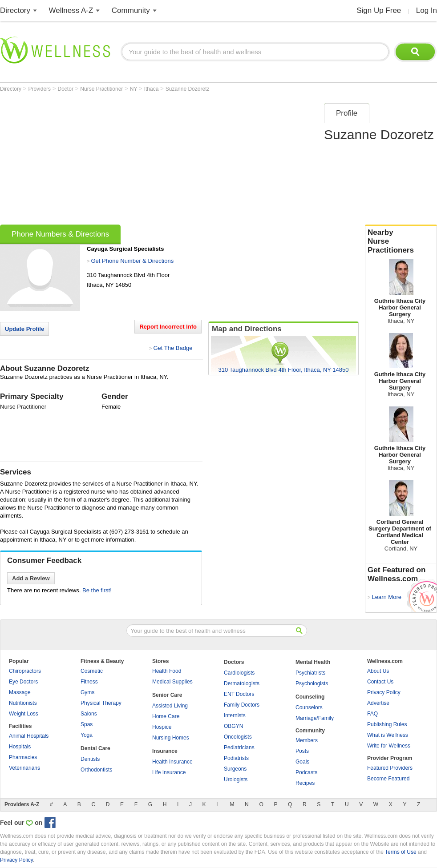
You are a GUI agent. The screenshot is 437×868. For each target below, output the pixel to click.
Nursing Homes (171, 738)
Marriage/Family (315, 718)
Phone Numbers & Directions (60, 234)
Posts (302, 751)
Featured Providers (390, 768)
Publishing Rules (387, 724)
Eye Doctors (23, 682)
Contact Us (380, 682)
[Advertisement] (158, 161)
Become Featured (388, 779)
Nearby (401, 241)
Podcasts (306, 772)
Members (307, 740)
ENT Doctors (239, 694)
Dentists (90, 759)
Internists (235, 715)
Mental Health (313, 662)
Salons (89, 714)
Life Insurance (169, 772)
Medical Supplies (172, 682)
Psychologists (312, 683)
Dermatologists (242, 683)
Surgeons (235, 769)
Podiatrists (236, 758)
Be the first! (97, 590)
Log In (427, 10)
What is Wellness (388, 735)
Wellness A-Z (71, 10)
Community (131, 10)
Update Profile (24, 329)
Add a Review (31, 578)
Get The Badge (173, 348)
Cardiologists (239, 673)
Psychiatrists (310, 673)
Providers (40, 89)
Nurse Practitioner (102, 89)
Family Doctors (242, 705)
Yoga (87, 735)
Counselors (309, 707)
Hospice (162, 727)
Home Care (166, 716)
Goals (302, 762)
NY (134, 89)
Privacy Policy (384, 692)
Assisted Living (170, 706)
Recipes (305, 783)
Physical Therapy (101, 703)
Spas (87, 724)
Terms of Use (401, 852)
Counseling (310, 697)
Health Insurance (172, 762)
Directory (15, 10)
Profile (347, 113)
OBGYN (233, 726)
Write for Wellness (389, 746)
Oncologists (238, 737)
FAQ (372, 714)
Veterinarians (24, 768)
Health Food (167, 671)
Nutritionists (23, 703)
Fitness (89, 682)
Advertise (378, 703)
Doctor (67, 89)
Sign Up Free (379, 10)
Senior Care (167, 695)
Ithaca (152, 89)
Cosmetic (92, 671)
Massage (20, 692)
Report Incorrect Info (168, 327)
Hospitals (20, 747)
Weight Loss (24, 714)
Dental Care (95, 748)
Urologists (236, 780)
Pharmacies (23, 757)
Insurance (165, 751)
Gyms (87, 692)
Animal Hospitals (29, 736)
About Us (378, 671)
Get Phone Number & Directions (132, 261)
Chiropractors (25, 671)
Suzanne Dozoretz (188, 89)
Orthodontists (96, 770)
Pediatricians (239, 747)
